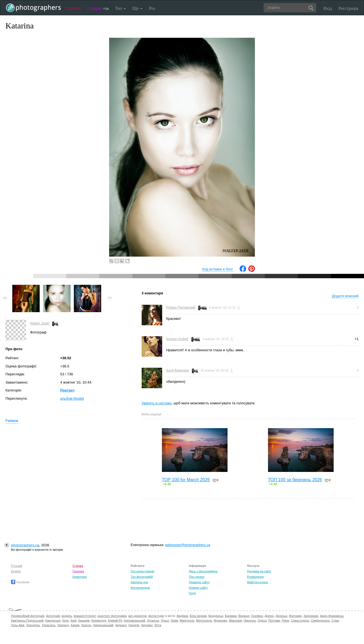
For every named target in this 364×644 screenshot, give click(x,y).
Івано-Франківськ (332, 616)
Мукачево (221, 620)
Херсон (86, 625)
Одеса (262, 620)
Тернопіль (33, 625)
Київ (73, 620)
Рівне (286, 620)
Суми (335, 620)
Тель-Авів (18, 625)
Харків (75, 625)
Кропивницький (135, 620)
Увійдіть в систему (157, 403)
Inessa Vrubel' (177, 339)
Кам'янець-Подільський (27, 620)
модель (67, 616)
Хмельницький (103, 625)
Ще (137, 8)
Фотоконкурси (140, 588)
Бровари (231, 616)
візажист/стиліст (85, 616)
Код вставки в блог (218, 269)
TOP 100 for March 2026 (186, 480)
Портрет (67, 390)
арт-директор (138, 616)
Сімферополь (320, 620)
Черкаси (121, 625)
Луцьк (165, 620)
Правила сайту (199, 582)
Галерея (98, 8)
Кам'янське (53, 620)
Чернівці (147, 625)
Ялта (158, 625)
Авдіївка (182, 616)
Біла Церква (198, 616)
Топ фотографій (142, 577)
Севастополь (300, 620)
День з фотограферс (203, 571)
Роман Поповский (181, 307)
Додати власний (345, 296)
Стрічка (73, 8)
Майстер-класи (257, 582)
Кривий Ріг (115, 620)
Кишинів (84, 620)
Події (192, 593)
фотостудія (156, 616)
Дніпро (269, 616)
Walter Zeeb (40, 323)
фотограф (53, 616)
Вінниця (244, 616)
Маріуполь (187, 620)
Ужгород (63, 625)
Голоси (12, 421)
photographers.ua (25, 545)
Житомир (295, 616)
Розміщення (255, 577)
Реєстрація (348, 8)
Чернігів (134, 625)
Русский (17, 566)
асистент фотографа (112, 616)
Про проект (196, 577)
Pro (152, 8)
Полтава (274, 620)
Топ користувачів (142, 571)
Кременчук (99, 620)
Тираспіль (49, 625)
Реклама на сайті (259, 571)
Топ (120, 8)
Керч (66, 620)
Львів (174, 620)
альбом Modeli (72, 398)
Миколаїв (235, 620)
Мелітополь (204, 620)
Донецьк (281, 616)
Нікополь (250, 620)
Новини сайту (198, 588)
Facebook (20, 582)
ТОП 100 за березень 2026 (295, 480)
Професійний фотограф (28, 616)
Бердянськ (216, 616)
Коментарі (80, 577)
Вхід (328, 8)
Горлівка (257, 616)
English (16, 571)
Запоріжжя (311, 616)
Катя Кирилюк (178, 370)
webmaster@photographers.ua (187, 545)
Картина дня (139, 582)
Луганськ (153, 620)
